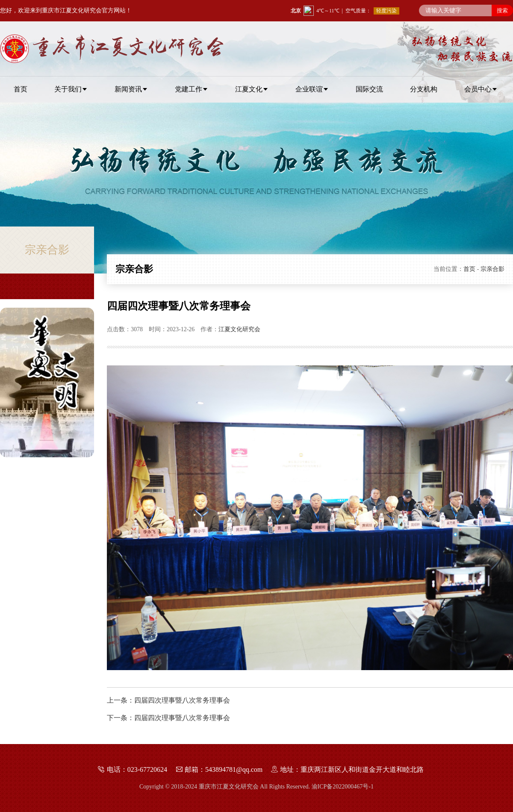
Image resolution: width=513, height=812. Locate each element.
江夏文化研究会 (239, 329)
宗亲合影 (492, 269)
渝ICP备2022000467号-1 (343, 787)
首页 (469, 269)
